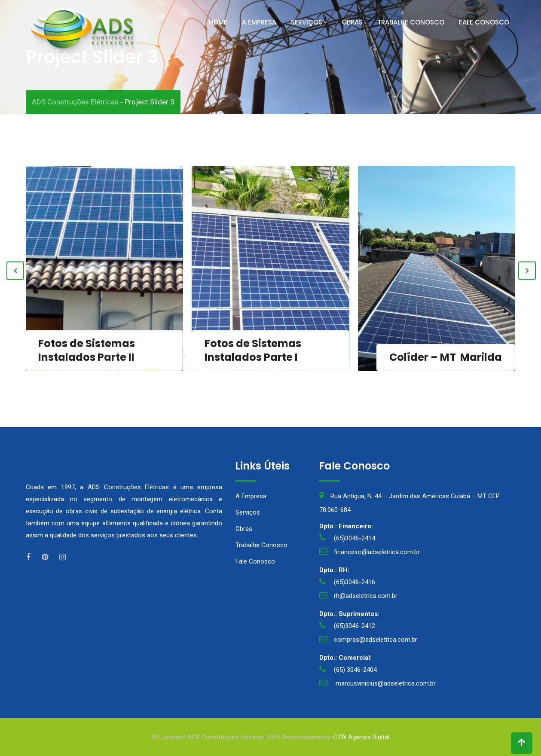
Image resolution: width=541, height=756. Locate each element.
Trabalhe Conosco (411, 22)
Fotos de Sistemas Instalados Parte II (87, 350)
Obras (352, 22)
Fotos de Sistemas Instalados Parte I (253, 350)
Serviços (307, 22)
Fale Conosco (484, 22)
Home (218, 22)
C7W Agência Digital (361, 737)
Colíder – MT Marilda (446, 357)
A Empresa (259, 22)
